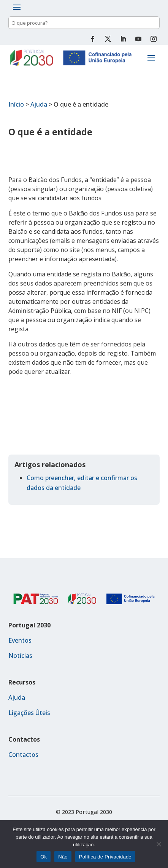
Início (16, 104)
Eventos (20, 640)
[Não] (158, 844)
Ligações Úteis (29, 713)
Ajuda (39, 104)
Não (63, 857)
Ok (44, 857)
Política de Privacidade (105, 857)
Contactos (23, 755)
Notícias (20, 656)
